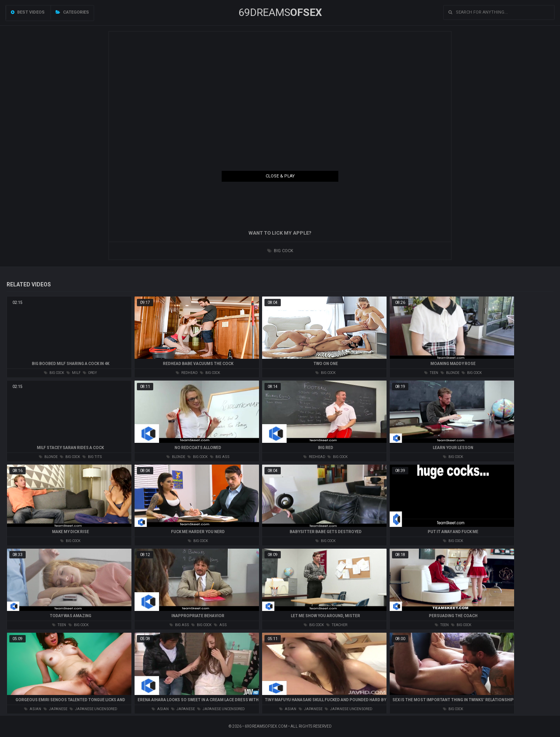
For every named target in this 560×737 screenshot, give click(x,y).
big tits (92, 457)
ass (220, 625)
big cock (280, 251)
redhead (187, 373)
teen (431, 373)
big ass (220, 457)
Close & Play (280, 176)
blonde (450, 373)
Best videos (28, 12)
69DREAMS (280, 12)
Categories (72, 12)
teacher (337, 625)
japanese (55, 709)
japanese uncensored (93, 709)
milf (73, 373)
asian (33, 709)
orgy (90, 373)
